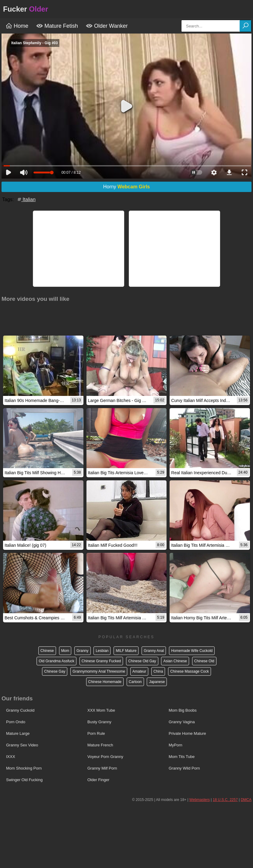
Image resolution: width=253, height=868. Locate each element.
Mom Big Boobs (183, 710)
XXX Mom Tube (101, 710)
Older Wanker (107, 26)
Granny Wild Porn (184, 768)
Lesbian (102, 651)
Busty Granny (99, 722)
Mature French (100, 745)
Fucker (26, 9)
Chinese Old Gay (142, 661)
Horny (127, 187)
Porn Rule (96, 733)
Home (17, 26)
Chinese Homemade (105, 682)
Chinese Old (204, 661)
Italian (26, 199)
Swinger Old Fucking (24, 780)
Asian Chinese (175, 661)
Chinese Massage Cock (190, 671)
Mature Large (18, 733)
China (158, 671)
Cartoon (135, 682)
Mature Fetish (57, 26)
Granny (82, 651)
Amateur (139, 671)
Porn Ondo (16, 722)
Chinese (47, 651)
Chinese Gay (55, 671)
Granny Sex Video (22, 745)
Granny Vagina (182, 722)
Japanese (157, 682)
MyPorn (176, 745)
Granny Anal (154, 651)
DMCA (246, 800)
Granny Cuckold (20, 710)
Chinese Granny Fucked (101, 661)
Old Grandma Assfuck (56, 661)
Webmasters (200, 800)
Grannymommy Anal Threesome (99, 671)
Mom (65, 651)
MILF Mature (126, 651)
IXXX (11, 757)
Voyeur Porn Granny (105, 757)
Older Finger (98, 780)
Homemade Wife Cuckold (192, 651)
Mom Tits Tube (182, 757)
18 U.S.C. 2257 (225, 800)
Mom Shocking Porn (24, 768)
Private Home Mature (187, 733)
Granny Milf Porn (102, 768)
